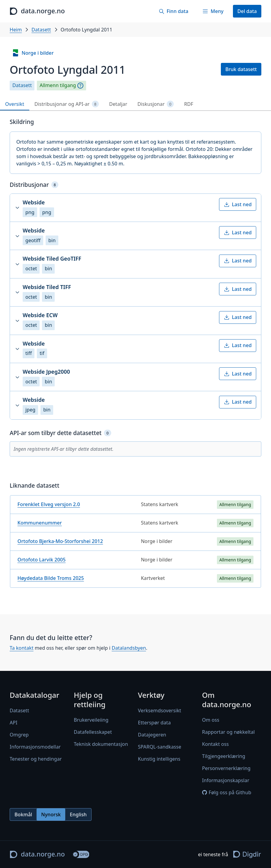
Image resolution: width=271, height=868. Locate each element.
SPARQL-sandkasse (160, 747)
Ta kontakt (22, 648)
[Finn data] (173, 11)
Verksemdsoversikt (160, 711)
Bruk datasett (241, 69)
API (14, 723)
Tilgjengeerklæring (224, 756)
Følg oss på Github (227, 793)
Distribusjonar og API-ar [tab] (67, 104)
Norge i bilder (33, 53)
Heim (16, 30)
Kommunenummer (40, 523)
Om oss (211, 720)
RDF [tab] (189, 104)
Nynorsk (51, 814)
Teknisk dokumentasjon (101, 744)
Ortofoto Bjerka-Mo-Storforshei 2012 (60, 541)
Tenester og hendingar (36, 759)
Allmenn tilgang (58, 85)
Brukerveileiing (91, 720)
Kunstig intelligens (159, 759)
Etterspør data (155, 723)
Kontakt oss (216, 744)
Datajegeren (152, 735)
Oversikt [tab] (15, 104)
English (78, 814)
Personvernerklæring (226, 769)
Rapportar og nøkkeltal (229, 732)
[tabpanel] (135, 355)
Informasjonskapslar (226, 781)
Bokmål (23, 814)
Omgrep (19, 735)
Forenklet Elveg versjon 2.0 (49, 504)
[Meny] (213, 11)
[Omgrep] (80, 86)
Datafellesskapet (93, 732)
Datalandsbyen (129, 648)
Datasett (41, 30)
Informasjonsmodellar (35, 747)
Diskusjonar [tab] (156, 104)
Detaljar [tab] (118, 104)
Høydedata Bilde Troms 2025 (51, 578)
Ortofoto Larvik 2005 (42, 560)
